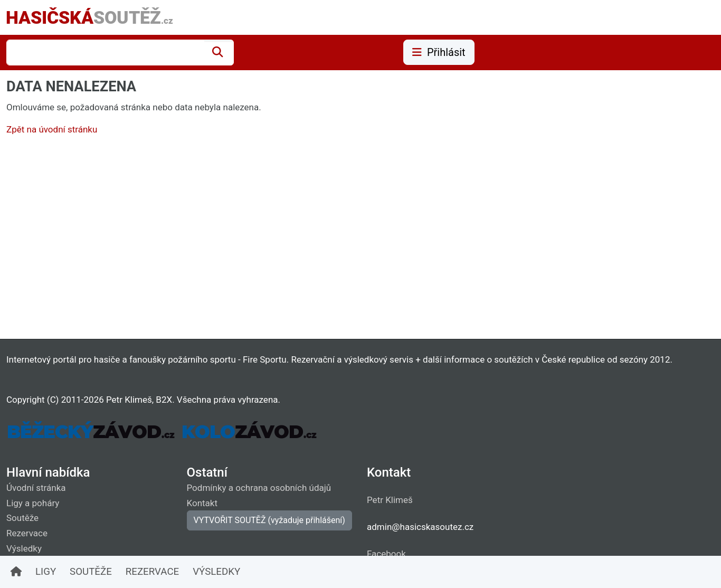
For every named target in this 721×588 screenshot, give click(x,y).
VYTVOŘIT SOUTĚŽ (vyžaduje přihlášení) (269, 520)
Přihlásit (439, 52)
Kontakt (202, 503)
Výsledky (24, 548)
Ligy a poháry (33, 503)
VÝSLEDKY (216, 572)
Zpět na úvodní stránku (52, 129)
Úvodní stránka (36, 488)
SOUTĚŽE (91, 572)
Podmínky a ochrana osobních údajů (259, 488)
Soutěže (22, 518)
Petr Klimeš (390, 500)
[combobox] (105, 53)
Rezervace (27, 533)
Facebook (386, 554)
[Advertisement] (323, 240)
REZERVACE (152, 572)
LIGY (46, 572)
